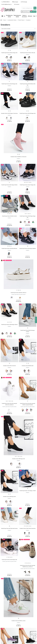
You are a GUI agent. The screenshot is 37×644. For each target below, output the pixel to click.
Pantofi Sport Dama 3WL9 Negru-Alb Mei (9, 325)
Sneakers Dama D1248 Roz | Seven (18, 621)
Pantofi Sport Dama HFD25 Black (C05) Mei (28, 84)
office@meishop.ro (7, 4)
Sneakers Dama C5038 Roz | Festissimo (19, 157)
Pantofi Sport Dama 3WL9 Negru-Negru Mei (28, 217)
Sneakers (9, 55)
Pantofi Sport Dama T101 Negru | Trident (28, 491)
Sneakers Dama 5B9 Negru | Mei (19, 459)
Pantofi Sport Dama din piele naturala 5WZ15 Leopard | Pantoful (28, 404)
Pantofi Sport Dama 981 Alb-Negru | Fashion (28, 331)
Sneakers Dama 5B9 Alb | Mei (28, 366)
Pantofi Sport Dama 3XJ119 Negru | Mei (9, 84)
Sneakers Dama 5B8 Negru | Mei (9, 497)
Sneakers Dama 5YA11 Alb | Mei (9, 366)
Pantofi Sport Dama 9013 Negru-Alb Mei (9, 185)
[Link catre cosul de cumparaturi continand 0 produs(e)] (33, 12)
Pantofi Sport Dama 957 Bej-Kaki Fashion (9, 528)
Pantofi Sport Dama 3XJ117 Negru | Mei (28, 185)
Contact (17, 4)
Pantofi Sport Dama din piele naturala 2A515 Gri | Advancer (9, 404)
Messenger (15, 2)
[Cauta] (29, 8)
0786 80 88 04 (6, 2)
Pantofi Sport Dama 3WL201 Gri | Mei (9, 216)
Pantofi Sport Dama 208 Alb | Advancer (19, 293)
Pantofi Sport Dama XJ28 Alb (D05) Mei (9, 248)
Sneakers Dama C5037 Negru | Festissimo (9, 113)
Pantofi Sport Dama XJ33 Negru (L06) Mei (28, 248)
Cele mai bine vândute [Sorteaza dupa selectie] (6, 29)
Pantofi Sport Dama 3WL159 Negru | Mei (28, 113)
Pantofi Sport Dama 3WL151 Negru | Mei (9, 53)
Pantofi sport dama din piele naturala (19, 294)
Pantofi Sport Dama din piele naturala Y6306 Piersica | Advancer (28, 566)
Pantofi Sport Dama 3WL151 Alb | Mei (28, 53)
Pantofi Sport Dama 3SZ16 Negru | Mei (9, 560)
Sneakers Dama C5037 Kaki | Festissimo (28, 528)
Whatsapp (24, 2)
